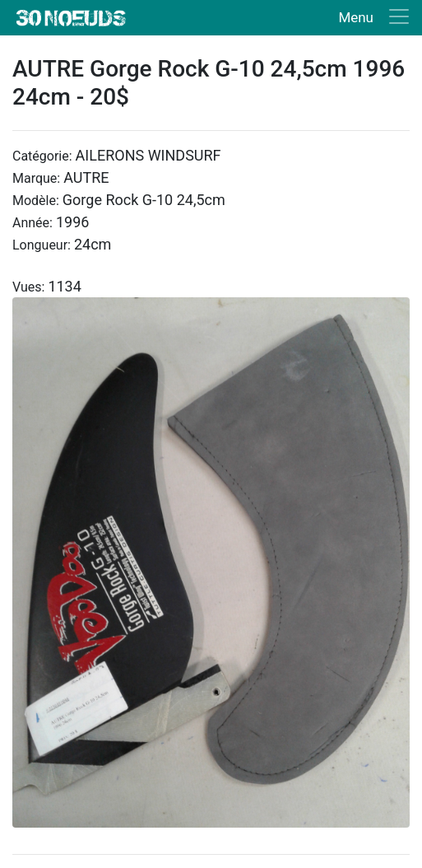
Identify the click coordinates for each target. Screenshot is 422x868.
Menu (356, 17)
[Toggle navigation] (371, 18)
